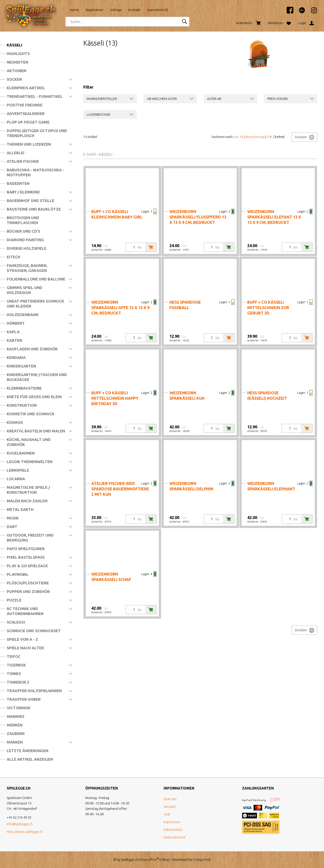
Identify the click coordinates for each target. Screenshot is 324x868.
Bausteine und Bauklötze (34, 209)
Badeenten (18, 183)
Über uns (170, 799)
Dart (12, 527)
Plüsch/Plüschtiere (28, 583)
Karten (14, 340)
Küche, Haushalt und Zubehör (29, 442)
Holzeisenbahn (22, 315)
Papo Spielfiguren (26, 549)
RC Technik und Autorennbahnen (25, 611)
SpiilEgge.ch (130, 860)
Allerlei (16, 153)
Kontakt (134, 10)
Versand (170, 807)
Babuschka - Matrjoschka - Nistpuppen (35, 172)
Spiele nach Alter (25, 648)
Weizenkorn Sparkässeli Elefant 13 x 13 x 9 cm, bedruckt (274, 217)
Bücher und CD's (23, 231)
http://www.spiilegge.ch (25, 832)
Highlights (18, 54)
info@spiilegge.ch (20, 824)
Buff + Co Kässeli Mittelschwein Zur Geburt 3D (268, 308)
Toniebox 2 (18, 682)
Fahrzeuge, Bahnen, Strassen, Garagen (27, 268)
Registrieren (94, 10)
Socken (14, 79)
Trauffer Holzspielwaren (34, 691)
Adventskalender (26, 114)
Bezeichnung (255, 137)
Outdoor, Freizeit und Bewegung (30, 538)
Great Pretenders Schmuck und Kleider (35, 304)
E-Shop (90, 154)
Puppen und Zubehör (28, 591)
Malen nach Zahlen (27, 501)
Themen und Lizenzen (29, 144)
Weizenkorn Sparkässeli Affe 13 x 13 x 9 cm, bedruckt (120, 308)
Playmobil (18, 574)
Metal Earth (20, 509)
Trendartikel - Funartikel (35, 96)
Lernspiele (18, 470)
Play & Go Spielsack (27, 566)
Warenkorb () (158, 10)
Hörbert (16, 323)
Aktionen (17, 71)
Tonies (14, 674)
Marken (15, 742)
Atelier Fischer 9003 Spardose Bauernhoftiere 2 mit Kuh (120, 489)
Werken (15, 725)
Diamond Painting (25, 240)
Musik (13, 518)
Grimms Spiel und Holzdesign (25, 290)
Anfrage (116, 10)
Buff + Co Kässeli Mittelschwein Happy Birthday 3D (115, 398)
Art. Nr (239, 137)
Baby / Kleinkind (23, 192)
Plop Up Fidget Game (28, 122)
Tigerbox (16, 665)
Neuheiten (17, 62)
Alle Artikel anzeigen (30, 759)
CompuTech (202, 860)
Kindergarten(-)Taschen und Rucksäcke (37, 377)
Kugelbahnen (21, 453)
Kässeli (15, 45)
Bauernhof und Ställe (30, 201)
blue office (150, 860)
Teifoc (14, 656)
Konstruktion (22, 405)
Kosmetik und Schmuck (31, 414)
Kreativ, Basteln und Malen (36, 431)
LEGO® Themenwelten (30, 462)
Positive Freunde (25, 105)
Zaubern (16, 734)
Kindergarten (21, 366)
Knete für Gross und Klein (34, 397)
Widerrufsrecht (175, 837)
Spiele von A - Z (22, 639)
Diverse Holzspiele (27, 248)
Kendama (16, 357)
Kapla (13, 332)
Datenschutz (173, 830)
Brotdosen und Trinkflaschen (23, 220)
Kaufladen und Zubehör (32, 349)
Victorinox (18, 708)
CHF (270, 137)
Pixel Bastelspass (26, 557)
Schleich (16, 622)
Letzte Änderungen (28, 751)
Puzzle (14, 600)
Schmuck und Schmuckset (34, 631)
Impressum (172, 822)
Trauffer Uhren (24, 699)
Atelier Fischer (23, 161)
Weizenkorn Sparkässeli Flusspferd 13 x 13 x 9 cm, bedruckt (198, 217)
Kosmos (15, 422)
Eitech (13, 257)
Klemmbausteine (24, 388)
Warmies (16, 716)
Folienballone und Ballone (36, 279)
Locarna (16, 479)
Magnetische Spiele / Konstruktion (28, 490)
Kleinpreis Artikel (26, 88)
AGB (167, 814)
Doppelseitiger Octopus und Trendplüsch (37, 133)
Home (74, 10)
